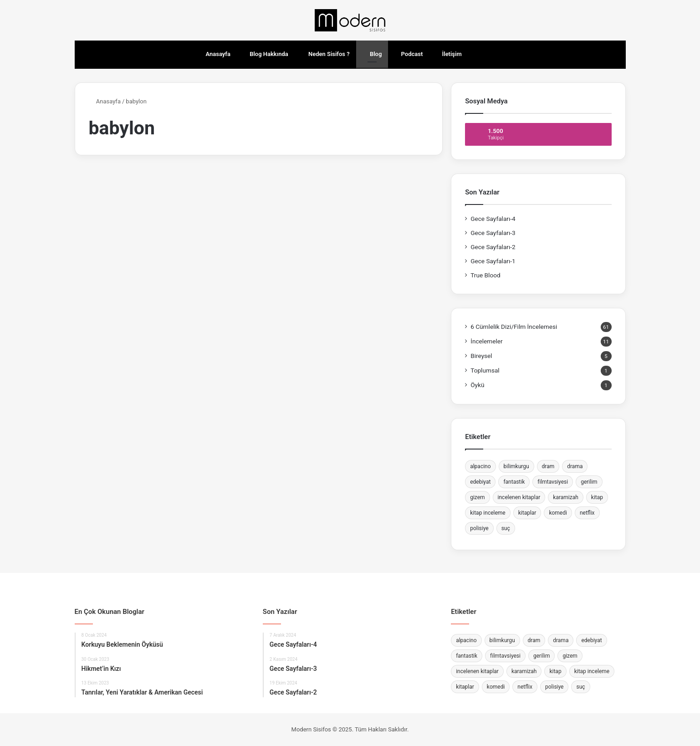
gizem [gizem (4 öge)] (477, 497)
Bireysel (481, 356)
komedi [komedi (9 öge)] (558, 513)
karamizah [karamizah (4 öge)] (566, 497)
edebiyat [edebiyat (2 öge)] (480, 482)
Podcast (409, 54)
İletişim (448, 54)
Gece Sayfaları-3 (493, 233)
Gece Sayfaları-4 (493, 219)
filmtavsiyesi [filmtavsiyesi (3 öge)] (553, 482)
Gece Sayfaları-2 (493, 247)
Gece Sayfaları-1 (493, 261)
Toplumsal (485, 370)
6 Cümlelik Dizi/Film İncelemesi (514, 327)
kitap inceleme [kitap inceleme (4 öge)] (488, 513)
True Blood (485, 275)
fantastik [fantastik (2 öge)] (514, 482)
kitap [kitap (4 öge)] (597, 497)
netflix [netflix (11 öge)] (587, 513)
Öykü (477, 385)
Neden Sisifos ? (325, 54)
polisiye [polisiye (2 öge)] (479, 528)
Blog (372, 54)
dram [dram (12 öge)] (548, 466)
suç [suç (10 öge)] (506, 528)
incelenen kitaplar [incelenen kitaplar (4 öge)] (519, 497)
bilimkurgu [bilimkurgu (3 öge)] (516, 466)
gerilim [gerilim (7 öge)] (589, 482)
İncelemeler (487, 341)
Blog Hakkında (266, 54)
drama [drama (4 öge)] (575, 466)
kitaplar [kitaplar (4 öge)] (527, 513)
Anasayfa (214, 54)
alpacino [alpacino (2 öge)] (480, 466)
